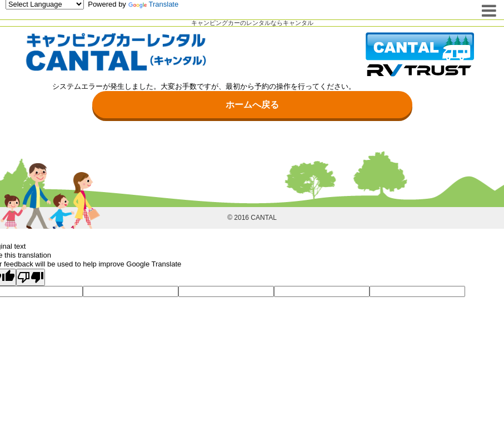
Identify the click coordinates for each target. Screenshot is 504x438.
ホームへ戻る (252, 105)
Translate (154, 4)
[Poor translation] (31, 278)
